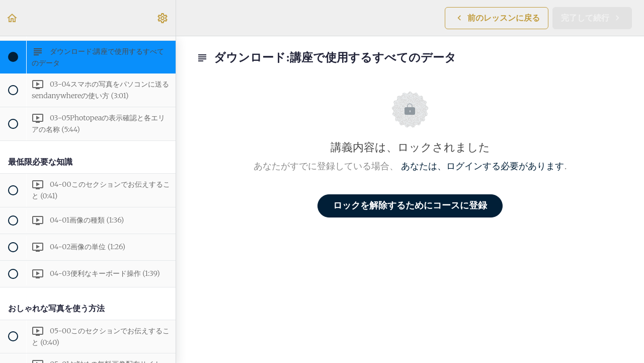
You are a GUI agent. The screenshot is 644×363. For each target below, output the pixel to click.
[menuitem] (163, 18)
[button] (13, 18)
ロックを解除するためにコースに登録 (410, 206)
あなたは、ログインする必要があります (482, 166)
